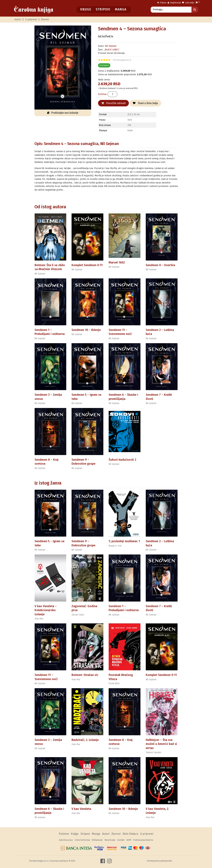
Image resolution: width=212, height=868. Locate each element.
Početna (64, 834)
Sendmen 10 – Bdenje (86, 330)
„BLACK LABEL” (112, 50)
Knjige (86, 9)
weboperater (166, 861)
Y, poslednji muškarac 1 (124, 541)
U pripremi (31, 19)
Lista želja (188, 3)
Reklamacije (97, 840)
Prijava (162, 3)
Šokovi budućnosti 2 (122, 460)
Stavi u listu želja (145, 103)
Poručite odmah (114, 103)
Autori (18, 19)
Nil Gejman (111, 46)
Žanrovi (45, 19)
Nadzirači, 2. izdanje (85, 740)
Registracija (174, 3)
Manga (120, 9)
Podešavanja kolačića (143, 840)
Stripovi (103, 9)
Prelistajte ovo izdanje (63, 113)
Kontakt (121, 840)
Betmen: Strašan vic (85, 675)
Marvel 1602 (117, 262)
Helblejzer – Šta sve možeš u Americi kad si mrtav (161, 744)
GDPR (129, 840)
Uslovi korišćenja (82, 840)
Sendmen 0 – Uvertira (160, 265)
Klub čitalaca (130, 834)
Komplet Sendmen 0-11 (87, 265)
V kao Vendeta (81, 809)
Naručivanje (110, 840)
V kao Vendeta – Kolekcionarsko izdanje (46, 610)
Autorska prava (66, 840)
